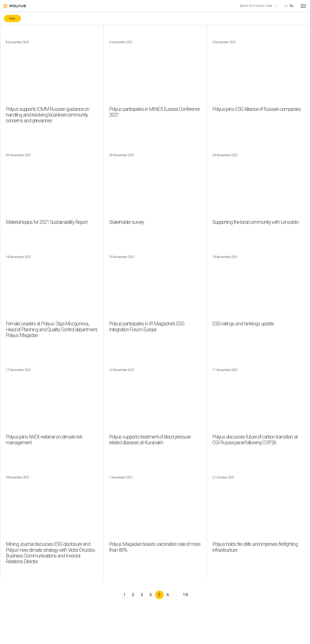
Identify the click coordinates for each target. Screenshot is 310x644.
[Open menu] (303, 6)
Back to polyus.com (256, 6)
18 (185, 595)
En (286, 6)
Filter (12, 19)
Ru (291, 6)
